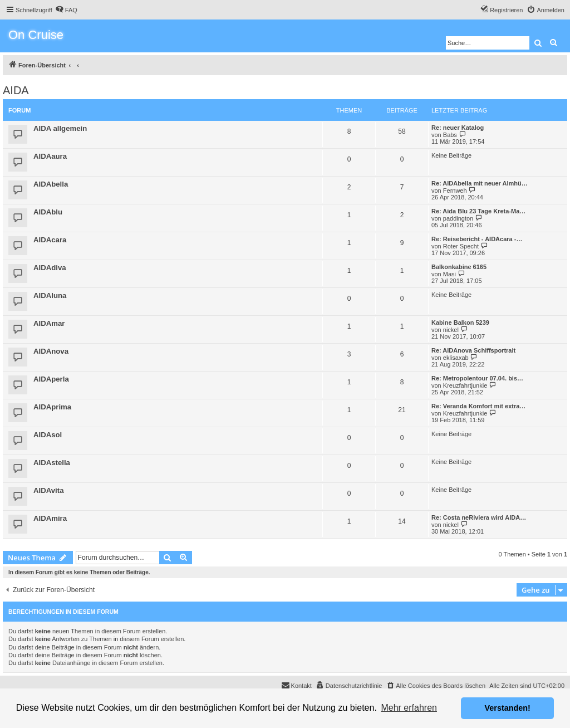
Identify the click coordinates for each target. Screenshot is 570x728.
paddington (458, 218)
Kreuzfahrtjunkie (465, 385)
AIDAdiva (50, 268)
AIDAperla (51, 379)
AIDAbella (51, 184)
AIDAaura (50, 156)
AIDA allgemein (60, 128)
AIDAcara (50, 240)
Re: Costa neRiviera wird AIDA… (479, 517)
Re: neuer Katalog (458, 128)
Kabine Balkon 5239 (460, 323)
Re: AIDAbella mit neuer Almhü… (480, 183)
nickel (451, 330)
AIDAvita (48, 490)
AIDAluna (50, 295)
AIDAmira (50, 518)
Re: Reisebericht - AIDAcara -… (477, 239)
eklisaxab (456, 358)
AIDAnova (51, 351)
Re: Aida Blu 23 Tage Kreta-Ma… (478, 211)
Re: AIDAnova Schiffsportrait (473, 350)
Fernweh (455, 190)
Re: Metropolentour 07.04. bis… (477, 378)
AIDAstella (52, 463)
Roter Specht (461, 246)
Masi (449, 274)
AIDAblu (48, 212)
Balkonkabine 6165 (459, 267)
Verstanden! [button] (508, 708)
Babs (450, 135)
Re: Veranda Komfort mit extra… (478, 406)
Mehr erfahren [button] (409, 708)
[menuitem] (66, 10)
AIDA (16, 90)
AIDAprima (52, 407)
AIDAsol (48, 435)
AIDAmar (49, 323)
